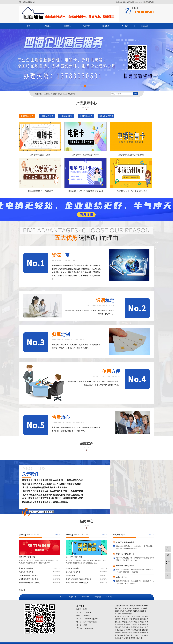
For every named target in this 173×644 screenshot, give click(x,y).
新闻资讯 (67, 26)
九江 (127, 622)
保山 (141, 633)
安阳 (118, 635)
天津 (116, 627)
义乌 (125, 630)
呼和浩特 (137, 638)
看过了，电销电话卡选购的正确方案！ (79, 579)
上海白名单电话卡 (106, 116)
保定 (120, 627)
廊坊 (123, 622)
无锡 (123, 619)
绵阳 (134, 627)
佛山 (138, 627)
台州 (147, 635)
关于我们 (125, 26)
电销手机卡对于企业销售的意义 (77, 583)
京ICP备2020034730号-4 (123, 608)
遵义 (120, 622)
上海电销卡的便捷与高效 (40, 155)
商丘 (125, 635)
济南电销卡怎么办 (72, 568)
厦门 (134, 619)
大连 (145, 627)
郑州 (120, 619)
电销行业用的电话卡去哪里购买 (30, 583)
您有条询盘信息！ (148, 2)
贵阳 (138, 622)
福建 (130, 619)
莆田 (133, 635)
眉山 (145, 633)
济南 (141, 622)
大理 (134, 633)
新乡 (122, 635)
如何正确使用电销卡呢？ (126, 542)
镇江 (132, 638)
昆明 (130, 633)
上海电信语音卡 (27, 116)
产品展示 (48, 26)
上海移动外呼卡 (66, 116)
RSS (137, 2)
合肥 (122, 625)
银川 (142, 638)
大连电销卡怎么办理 (26, 572)
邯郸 (145, 619)
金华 (123, 633)
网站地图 (132, 2)
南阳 (133, 630)
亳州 (118, 630)
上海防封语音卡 (86, 116)
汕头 (120, 638)
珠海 (129, 630)
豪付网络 (129, 614)
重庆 (141, 619)
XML (140, 2)
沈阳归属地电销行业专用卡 (28, 576)
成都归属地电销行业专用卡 (28, 579)
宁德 (127, 633)
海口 (140, 635)
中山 (143, 635)
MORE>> (57, 535)
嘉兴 (143, 630)
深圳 (139, 616)
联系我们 (144, 26)
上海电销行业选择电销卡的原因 (131, 155)
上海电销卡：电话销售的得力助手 (85, 155)
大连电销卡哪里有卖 (27, 557)
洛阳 (127, 627)
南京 (130, 622)
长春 (129, 625)
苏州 (145, 622)
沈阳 (133, 625)
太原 (125, 625)
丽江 (138, 633)
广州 (142, 616)
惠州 (140, 625)
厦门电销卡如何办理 (74, 557)
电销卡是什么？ (123, 577)
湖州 (147, 630)
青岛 (141, 627)
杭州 (134, 622)
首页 (29, 26)
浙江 (116, 619)
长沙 (143, 625)
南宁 (118, 625)
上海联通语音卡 (47, 116)
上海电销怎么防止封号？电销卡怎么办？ (131, 191)
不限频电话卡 (71, 576)
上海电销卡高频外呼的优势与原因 (40, 191)
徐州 (129, 635)
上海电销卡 (48, 94)
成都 (146, 616)
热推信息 (119, 2)
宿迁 (122, 630)
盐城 (136, 630)
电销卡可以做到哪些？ (125, 566)
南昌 (138, 619)
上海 (132, 616)
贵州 (147, 625)
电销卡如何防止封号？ (125, 554)
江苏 (125, 616)
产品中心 (72, 597)
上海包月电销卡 (58, 94)
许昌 (130, 627)
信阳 (136, 635)
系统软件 (86, 26)
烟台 (127, 619)
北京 (135, 616)
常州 (116, 638)
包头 (123, 638)
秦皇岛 (128, 638)
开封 (123, 627)
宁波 (136, 625)
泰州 (116, 633)
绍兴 (120, 633)
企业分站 (125, 2)
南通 (140, 630)
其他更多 (106, 26)
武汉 (128, 616)
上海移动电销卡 (70, 94)
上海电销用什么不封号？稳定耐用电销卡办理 (85, 191)
